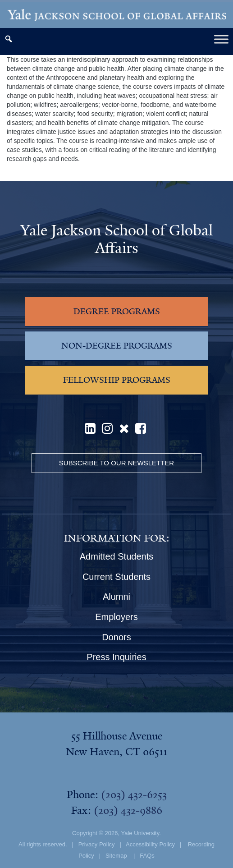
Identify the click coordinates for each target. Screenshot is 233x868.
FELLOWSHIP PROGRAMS (117, 380)
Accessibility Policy (150, 844)
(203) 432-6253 (134, 795)
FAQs (147, 856)
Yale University (140, 833)
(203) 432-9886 (128, 810)
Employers (116, 617)
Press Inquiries (116, 657)
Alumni (116, 597)
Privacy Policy (97, 844)
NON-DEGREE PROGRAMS (117, 346)
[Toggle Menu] (221, 39)
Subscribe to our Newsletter (116, 463)
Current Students (116, 577)
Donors (116, 637)
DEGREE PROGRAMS (117, 312)
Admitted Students (116, 556)
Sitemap (116, 856)
